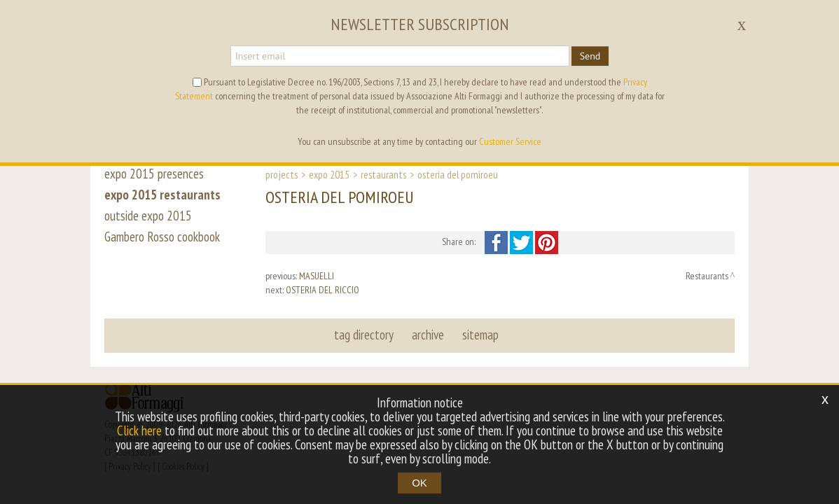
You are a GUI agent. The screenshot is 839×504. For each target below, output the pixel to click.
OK (419, 483)
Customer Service (510, 141)
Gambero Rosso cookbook (162, 237)
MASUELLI (317, 276)
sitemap (480, 335)
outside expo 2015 (148, 216)
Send (590, 56)
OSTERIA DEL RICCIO (323, 290)
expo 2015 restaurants (162, 195)
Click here (139, 430)
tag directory (364, 335)
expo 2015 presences (154, 174)
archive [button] (428, 335)
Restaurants (383, 174)
